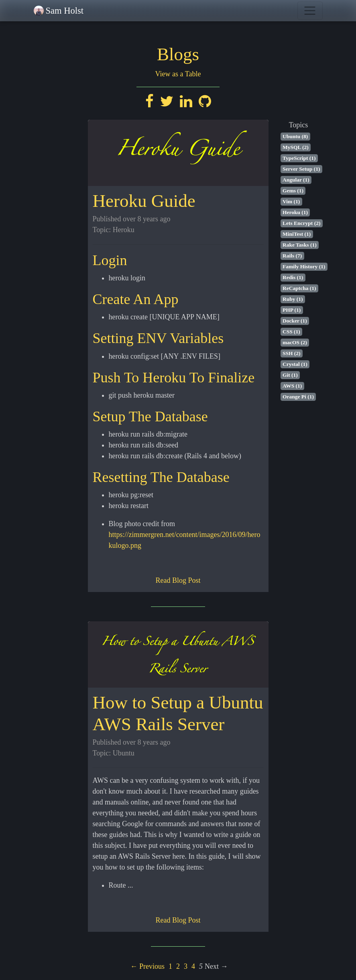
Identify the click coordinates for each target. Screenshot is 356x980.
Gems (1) (293, 191)
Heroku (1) (295, 212)
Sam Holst (65, 11)
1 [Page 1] (170, 966)
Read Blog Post (178, 580)
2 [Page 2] (178, 966)
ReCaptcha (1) (299, 288)
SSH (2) (292, 353)
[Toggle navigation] (310, 11)
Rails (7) (292, 256)
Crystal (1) (295, 364)
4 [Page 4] (193, 966)
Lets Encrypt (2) (302, 223)
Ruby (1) (293, 299)
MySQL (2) (296, 147)
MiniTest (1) (297, 234)
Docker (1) (295, 321)
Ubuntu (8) (295, 136)
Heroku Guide (144, 201)
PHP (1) (292, 310)
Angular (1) (296, 180)
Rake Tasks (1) (300, 245)
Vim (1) (291, 201)
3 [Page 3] (186, 966)
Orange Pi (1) (298, 397)
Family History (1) (304, 266)
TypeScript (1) (299, 158)
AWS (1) (292, 386)
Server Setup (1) (301, 169)
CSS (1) (291, 332)
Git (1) (290, 375)
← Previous (148, 966)
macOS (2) (295, 342)
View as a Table (178, 74)
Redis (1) (293, 277)
